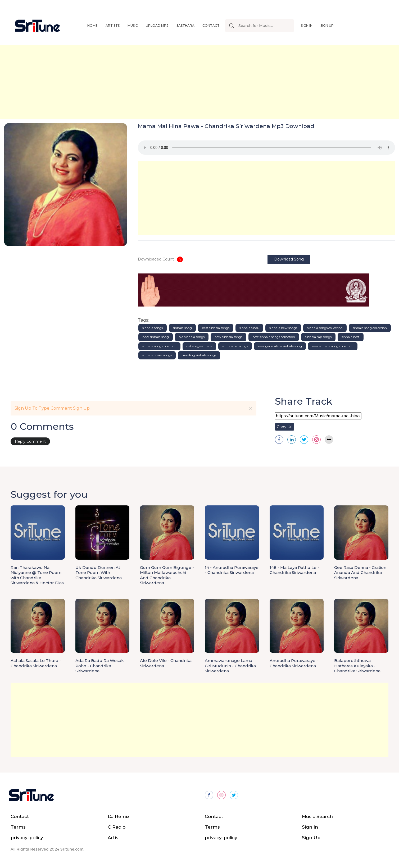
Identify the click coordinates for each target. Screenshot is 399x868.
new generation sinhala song (280, 346)
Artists (113, 26)
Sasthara (185, 26)
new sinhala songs (228, 337)
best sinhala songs (216, 328)
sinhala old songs (235, 346)
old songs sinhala (199, 346)
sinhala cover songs (157, 355)
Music (133, 26)
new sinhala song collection (333, 346)
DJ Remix (119, 816)
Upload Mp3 (157, 26)
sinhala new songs (283, 328)
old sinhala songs (192, 337)
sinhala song (182, 328)
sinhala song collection (370, 328)
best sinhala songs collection (274, 337)
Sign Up (327, 26)
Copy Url (285, 427)
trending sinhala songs (199, 355)
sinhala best (351, 337)
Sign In (307, 26)
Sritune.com (72, 849)
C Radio (117, 827)
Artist (114, 838)
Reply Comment (30, 441)
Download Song (289, 259)
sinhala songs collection (325, 328)
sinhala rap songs (318, 337)
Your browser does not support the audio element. (266, 148)
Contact (211, 26)
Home (92, 26)
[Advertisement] (159, 82)
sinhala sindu (249, 328)
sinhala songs (153, 328)
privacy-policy (27, 838)
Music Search (317, 816)
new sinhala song (156, 337)
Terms (18, 827)
